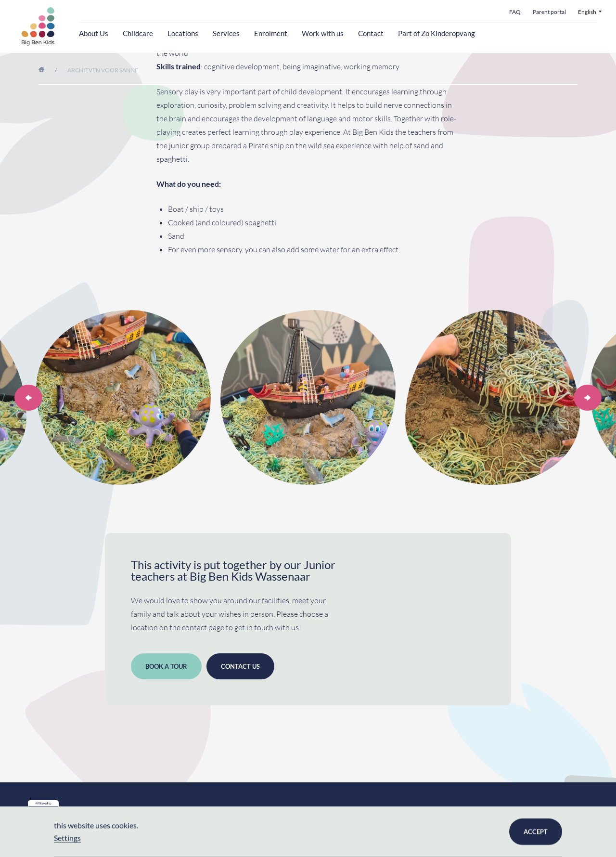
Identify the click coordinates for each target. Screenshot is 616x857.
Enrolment (271, 33)
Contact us (240, 666)
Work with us (323, 33)
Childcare (138, 33)
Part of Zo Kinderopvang (436, 33)
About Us (94, 33)
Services (226, 33)
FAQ (515, 12)
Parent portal (549, 12)
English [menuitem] (587, 12)
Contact (371, 33)
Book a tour (166, 666)
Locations (183, 33)
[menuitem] (590, 12)
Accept (536, 831)
